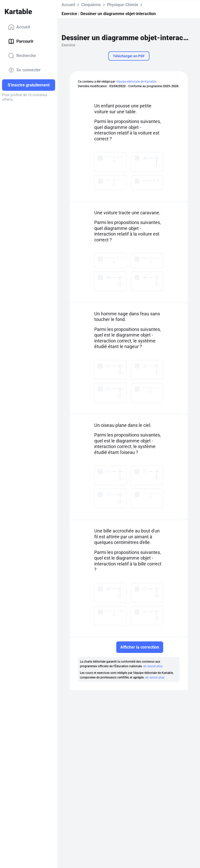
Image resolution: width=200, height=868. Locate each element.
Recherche (22, 56)
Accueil (19, 27)
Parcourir (21, 41)
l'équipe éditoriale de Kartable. (136, 82)
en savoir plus (153, 666)
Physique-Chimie (123, 5)
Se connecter (24, 70)
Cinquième (91, 5)
